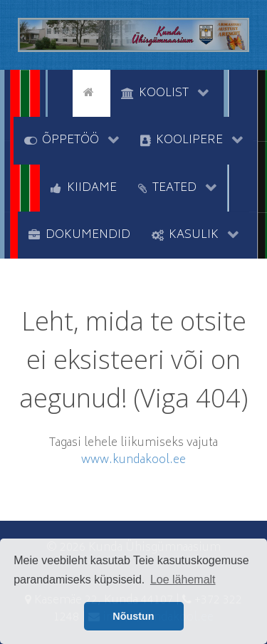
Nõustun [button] (133, 616)
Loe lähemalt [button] (183, 580)
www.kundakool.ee (133, 460)
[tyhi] (60, 92)
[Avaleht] (91, 92)
